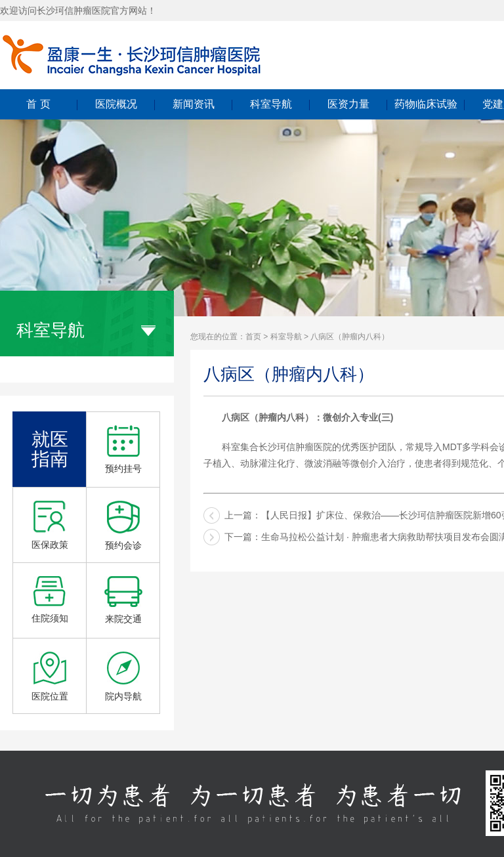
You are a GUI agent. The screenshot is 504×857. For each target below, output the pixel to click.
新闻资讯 (194, 104)
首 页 (38, 104)
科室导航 (271, 104)
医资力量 (348, 104)
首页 (253, 337)
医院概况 (116, 104)
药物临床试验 (426, 104)
